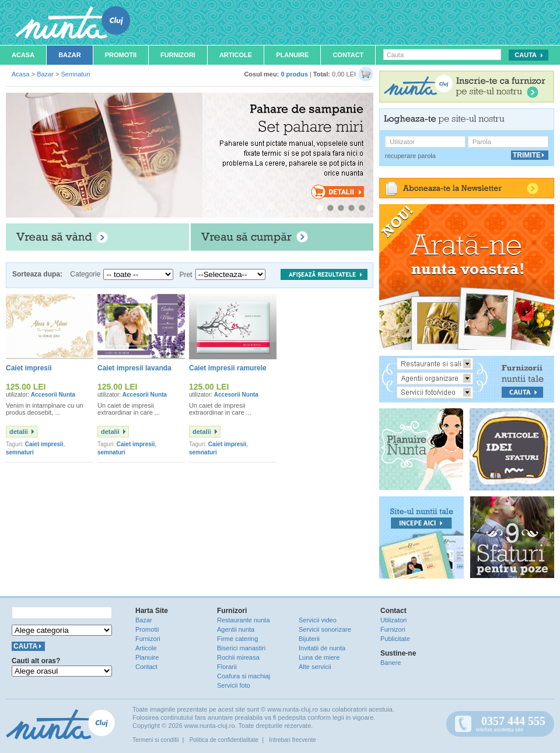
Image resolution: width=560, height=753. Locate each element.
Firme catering (237, 639)
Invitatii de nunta (322, 648)
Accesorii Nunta (53, 395)
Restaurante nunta (244, 620)
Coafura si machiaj (244, 676)
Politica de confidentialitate (224, 740)
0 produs (294, 74)
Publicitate (395, 639)
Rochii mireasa (238, 657)
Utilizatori (393, 620)
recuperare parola (410, 156)
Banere (391, 663)
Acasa (23, 55)
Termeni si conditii (155, 740)
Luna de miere (319, 657)
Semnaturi (75, 74)
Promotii (121, 55)
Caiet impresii (44, 444)
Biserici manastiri (241, 648)
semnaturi (20, 452)
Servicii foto (234, 685)
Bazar (70, 55)
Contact (348, 55)
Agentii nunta (236, 629)
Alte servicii (315, 667)
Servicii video (318, 620)
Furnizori (178, 55)
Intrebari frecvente (293, 740)
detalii (19, 432)
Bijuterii (309, 639)
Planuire (292, 55)
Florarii (227, 667)
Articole (236, 55)
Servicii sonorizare (325, 629)
